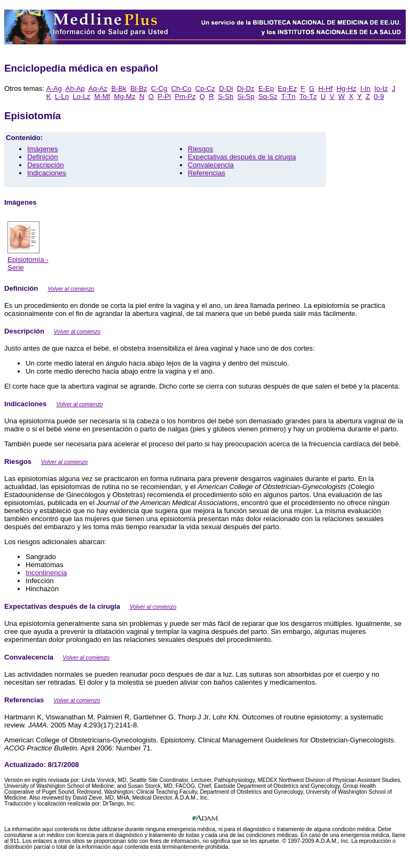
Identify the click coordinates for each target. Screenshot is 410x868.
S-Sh (226, 96)
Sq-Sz (268, 96)
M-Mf (102, 96)
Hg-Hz (346, 88)
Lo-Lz (81, 96)
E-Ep (266, 88)
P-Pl (164, 96)
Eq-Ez (287, 88)
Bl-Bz (139, 88)
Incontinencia (46, 573)
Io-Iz (381, 88)
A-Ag (54, 88)
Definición (43, 157)
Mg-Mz (125, 96)
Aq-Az (98, 88)
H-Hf (325, 88)
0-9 (379, 96)
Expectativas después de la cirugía (242, 157)
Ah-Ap (75, 88)
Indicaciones (47, 173)
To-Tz (308, 96)
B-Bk (119, 88)
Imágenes (43, 149)
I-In (365, 88)
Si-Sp (246, 96)
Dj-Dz (246, 88)
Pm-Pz (185, 96)
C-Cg (159, 88)
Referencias (207, 173)
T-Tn (289, 96)
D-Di (226, 88)
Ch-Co (182, 88)
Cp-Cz (205, 88)
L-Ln (62, 96)
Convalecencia (211, 165)
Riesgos (200, 149)
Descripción (46, 165)
